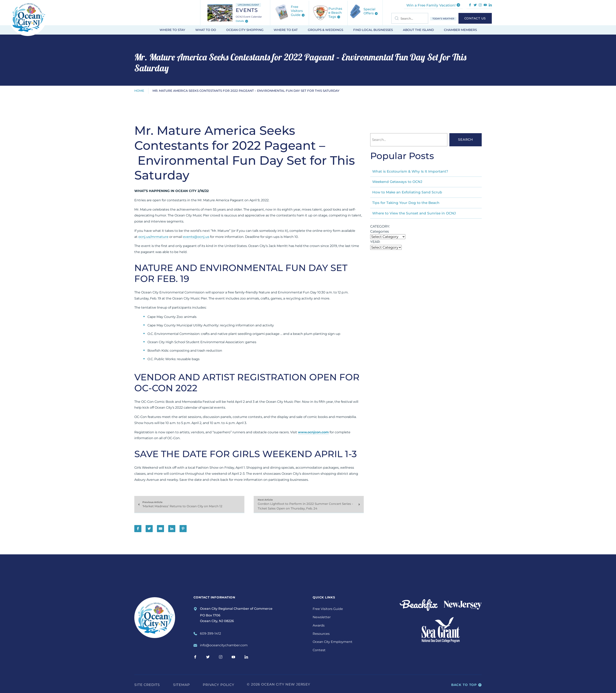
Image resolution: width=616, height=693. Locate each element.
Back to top (466, 685)
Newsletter (322, 617)
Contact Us (475, 18)
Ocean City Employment (333, 642)
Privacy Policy (219, 685)
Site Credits (147, 685)
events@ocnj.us (196, 237)
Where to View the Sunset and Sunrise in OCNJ (414, 213)
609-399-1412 (210, 633)
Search (466, 140)
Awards (319, 625)
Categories (379, 231)
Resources (321, 634)
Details (242, 21)
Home (139, 91)
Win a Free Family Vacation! (433, 5)
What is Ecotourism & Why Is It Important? (410, 171)
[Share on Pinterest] (183, 529)
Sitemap (181, 685)
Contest (319, 650)
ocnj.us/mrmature (153, 237)
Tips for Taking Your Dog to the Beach (406, 203)
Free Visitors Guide (328, 609)
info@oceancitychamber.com (224, 645)
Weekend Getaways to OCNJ (397, 182)
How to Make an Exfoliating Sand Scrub (407, 192)
